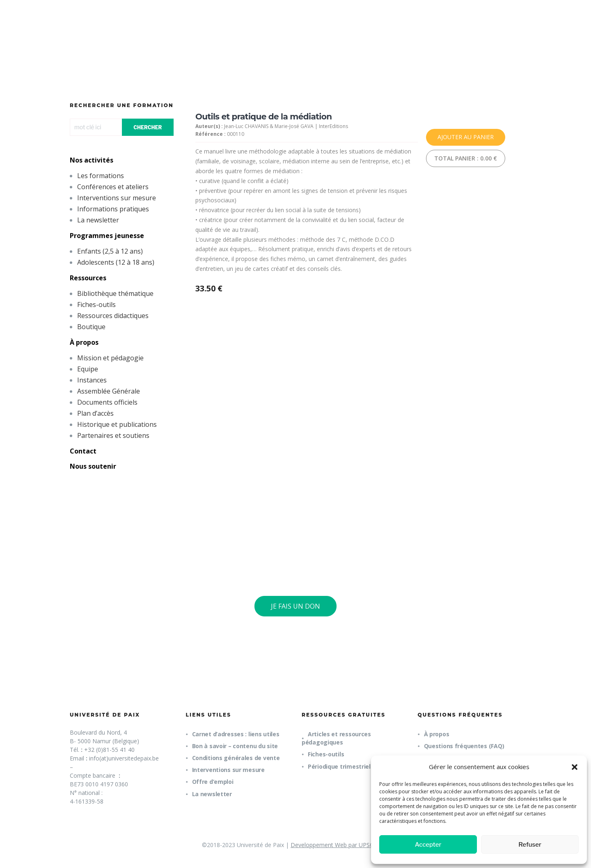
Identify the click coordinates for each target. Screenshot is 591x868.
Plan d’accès (95, 413)
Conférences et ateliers (113, 187)
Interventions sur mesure (117, 198)
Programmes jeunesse (107, 236)
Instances (92, 380)
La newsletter (98, 220)
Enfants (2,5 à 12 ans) (110, 251)
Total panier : (466, 158)
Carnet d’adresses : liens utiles (236, 734)
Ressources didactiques (113, 316)
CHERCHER (148, 127)
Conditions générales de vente (236, 758)
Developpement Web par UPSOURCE (340, 845)
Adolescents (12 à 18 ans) (116, 262)
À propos (84, 342)
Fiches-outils (96, 305)
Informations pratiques (113, 209)
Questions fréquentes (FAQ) (464, 746)
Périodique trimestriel (339, 766)
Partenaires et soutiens (113, 435)
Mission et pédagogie (110, 358)
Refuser (530, 845)
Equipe (88, 369)
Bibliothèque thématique (115, 293)
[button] (575, 767)
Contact (83, 451)
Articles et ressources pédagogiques (336, 738)
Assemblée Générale (109, 391)
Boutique (91, 327)
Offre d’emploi (213, 782)
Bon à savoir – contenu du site (235, 746)
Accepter (428, 845)
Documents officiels (107, 402)
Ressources (88, 278)
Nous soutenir (93, 466)
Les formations (101, 176)
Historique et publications (117, 424)
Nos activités (92, 160)
